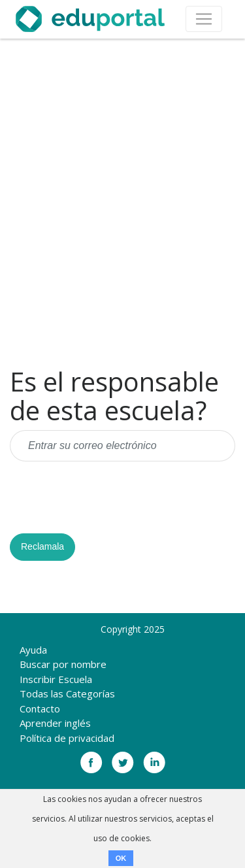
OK (121, 858)
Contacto (40, 709)
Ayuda (33, 650)
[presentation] (109, 497)
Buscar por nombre (63, 664)
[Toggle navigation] (204, 19)
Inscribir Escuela (56, 679)
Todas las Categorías (67, 693)
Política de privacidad (67, 738)
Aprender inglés (55, 723)
